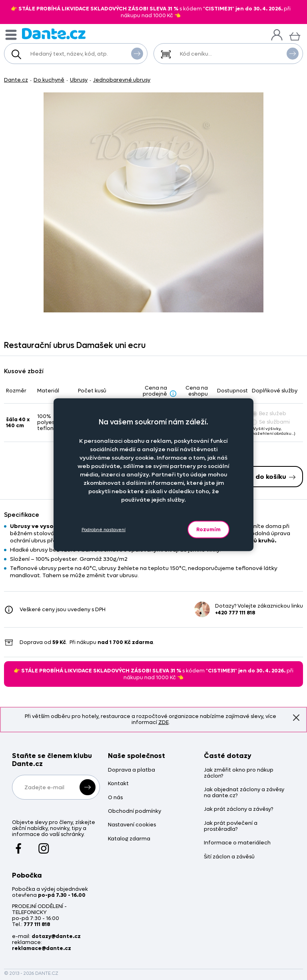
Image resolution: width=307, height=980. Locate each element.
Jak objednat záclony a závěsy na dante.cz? (244, 793)
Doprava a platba (132, 770)
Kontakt (118, 784)
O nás (115, 798)
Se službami (271, 422)
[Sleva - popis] (173, 393)
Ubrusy (79, 80)
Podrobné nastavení (104, 529)
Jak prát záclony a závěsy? (238, 809)
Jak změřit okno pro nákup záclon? (239, 773)
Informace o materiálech (237, 843)
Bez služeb (269, 413)
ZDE (163, 722)
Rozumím (208, 529)
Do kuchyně (49, 80)
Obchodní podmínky (135, 811)
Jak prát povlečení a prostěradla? (231, 826)
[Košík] (295, 35)
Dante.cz (16, 80)
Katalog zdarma (129, 839)
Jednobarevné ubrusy (122, 80)
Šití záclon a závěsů (229, 857)
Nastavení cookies (132, 825)
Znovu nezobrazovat (296, 718)
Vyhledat (137, 53)
